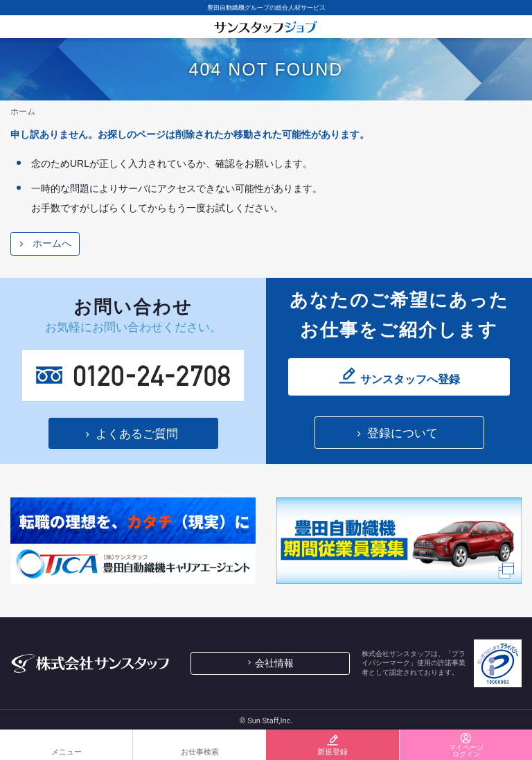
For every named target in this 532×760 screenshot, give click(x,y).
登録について (402, 433)
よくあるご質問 (137, 434)
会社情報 (274, 663)
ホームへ (52, 243)
